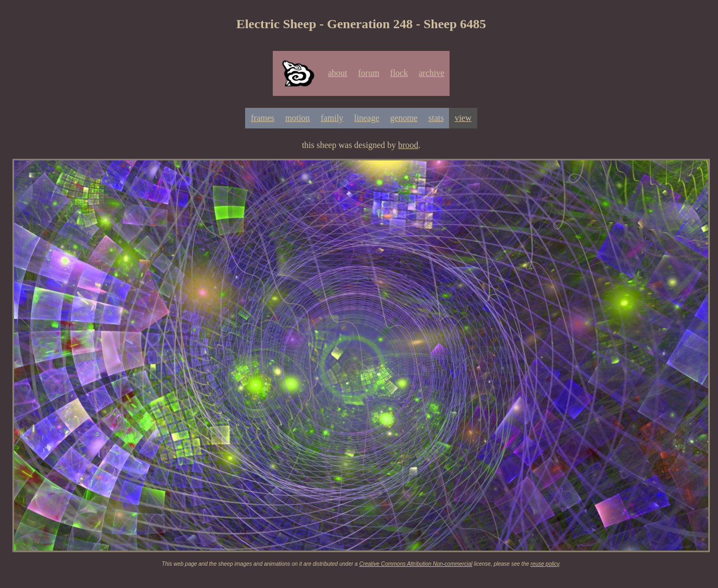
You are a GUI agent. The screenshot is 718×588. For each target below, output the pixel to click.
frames (262, 118)
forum (368, 73)
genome (404, 118)
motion (297, 118)
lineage (367, 118)
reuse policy (545, 564)
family (332, 118)
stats (436, 118)
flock (399, 73)
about (338, 73)
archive (431, 73)
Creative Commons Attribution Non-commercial (416, 564)
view (463, 118)
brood (408, 145)
